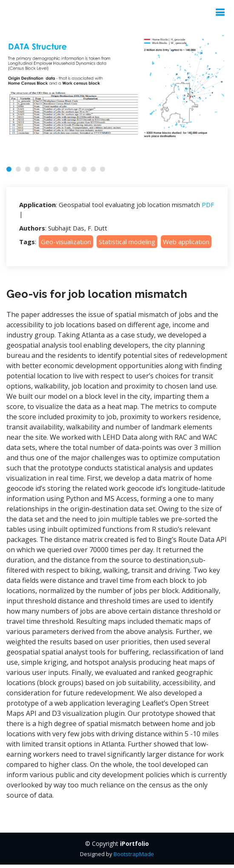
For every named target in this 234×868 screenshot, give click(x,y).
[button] (9, 169)
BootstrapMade (134, 854)
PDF (208, 205)
